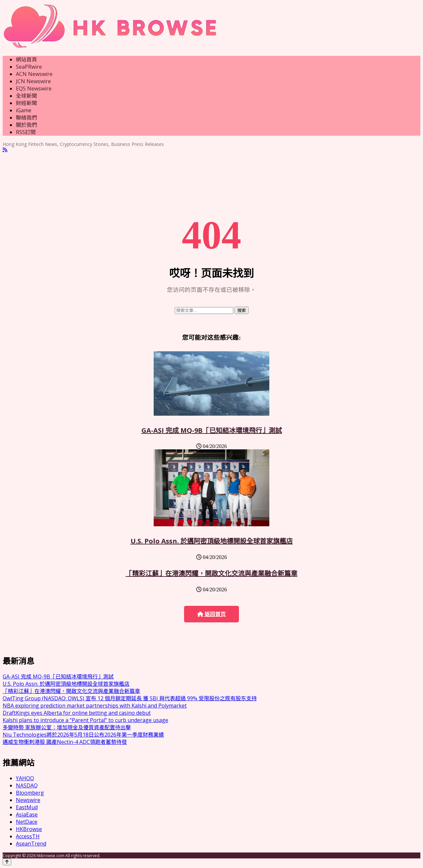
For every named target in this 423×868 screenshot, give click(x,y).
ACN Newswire (34, 74)
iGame (24, 110)
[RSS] (5, 150)
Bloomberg (30, 793)
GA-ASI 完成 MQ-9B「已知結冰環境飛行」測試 (212, 430)
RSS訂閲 (26, 132)
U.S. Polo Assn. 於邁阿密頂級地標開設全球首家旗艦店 (212, 541)
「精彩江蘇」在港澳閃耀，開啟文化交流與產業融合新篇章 (211, 573)
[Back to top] (7, 862)
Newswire (28, 800)
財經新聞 (26, 103)
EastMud (27, 807)
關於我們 (26, 125)
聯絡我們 (26, 118)
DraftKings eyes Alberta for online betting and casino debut (77, 713)
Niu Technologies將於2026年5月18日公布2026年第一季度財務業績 (83, 735)
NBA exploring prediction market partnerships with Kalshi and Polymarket (95, 706)
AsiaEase (27, 815)
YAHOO (25, 778)
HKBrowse (29, 829)
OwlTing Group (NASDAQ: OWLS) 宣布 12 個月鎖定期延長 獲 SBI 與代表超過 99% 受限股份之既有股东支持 (130, 698)
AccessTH (28, 836)
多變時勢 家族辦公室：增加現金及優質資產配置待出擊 (67, 727)
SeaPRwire (29, 67)
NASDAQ (27, 785)
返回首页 (211, 614)
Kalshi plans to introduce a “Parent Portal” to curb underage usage (85, 720)
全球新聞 (26, 96)
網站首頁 (26, 59)
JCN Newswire (33, 81)
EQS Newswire (34, 88)
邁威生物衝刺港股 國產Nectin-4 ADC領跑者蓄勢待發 (65, 742)
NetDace (27, 822)
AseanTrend (31, 844)
